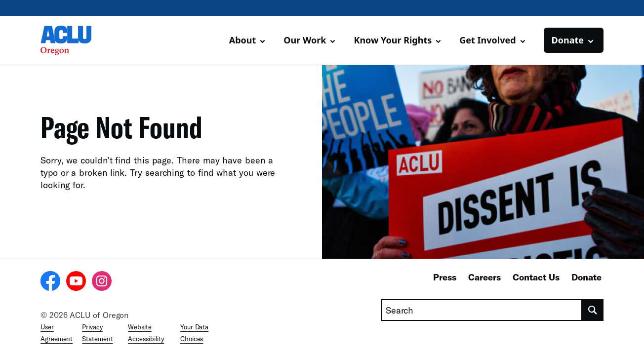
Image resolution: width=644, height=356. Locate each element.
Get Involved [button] (487, 40)
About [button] (243, 40)
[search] (593, 310)
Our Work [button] (305, 40)
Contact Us (536, 277)
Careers (484, 277)
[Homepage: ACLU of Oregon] (75, 40)
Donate (586, 277)
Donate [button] (568, 40)
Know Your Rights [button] (393, 40)
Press (445, 277)
